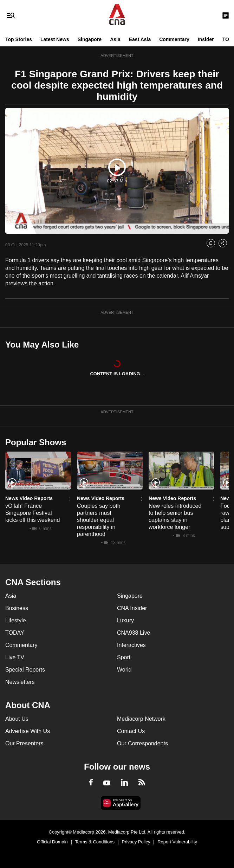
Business (17, 608)
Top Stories (19, 39)
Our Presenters (24, 743)
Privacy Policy (136, 842)
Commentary (174, 39)
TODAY (15, 633)
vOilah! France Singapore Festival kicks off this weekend (32, 513)
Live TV (15, 657)
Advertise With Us (28, 731)
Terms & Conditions (95, 842)
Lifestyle (16, 620)
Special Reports (25, 670)
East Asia (140, 39)
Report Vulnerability (177, 842)
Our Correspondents (142, 743)
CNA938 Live (134, 633)
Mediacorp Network (141, 719)
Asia (115, 39)
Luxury (125, 620)
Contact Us (131, 731)
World (124, 670)
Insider (206, 39)
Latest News (55, 39)
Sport (124, 657)
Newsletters (20, 682)
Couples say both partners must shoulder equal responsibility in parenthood (99, 520)
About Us (17, 719)
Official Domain (52, 842)
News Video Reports (29, 498)
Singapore (90, 39)
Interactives (131, 645)
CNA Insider (132, 608)
